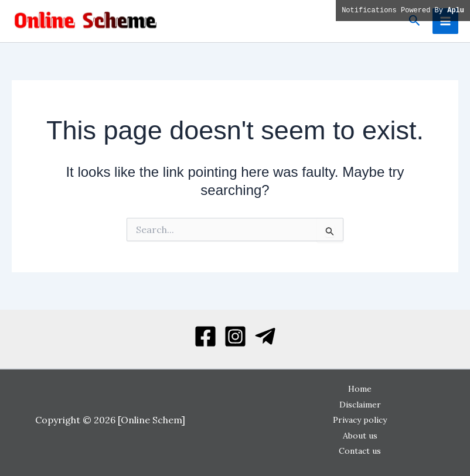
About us (360, 436)
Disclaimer (360, 405)
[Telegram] (265, 336)
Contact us (360, 451)
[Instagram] (235, 336)
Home (360, 389)
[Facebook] (205, 336)
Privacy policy (360, 420)
